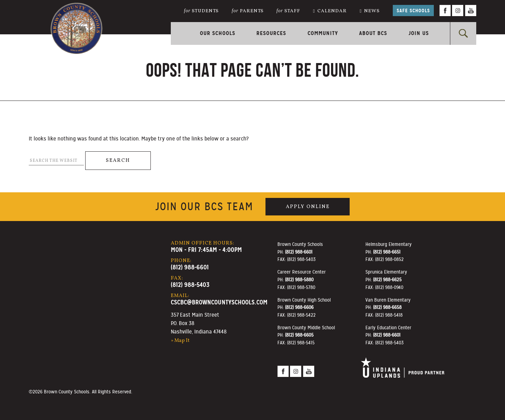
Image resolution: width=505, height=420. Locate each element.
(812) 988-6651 (387, 252)
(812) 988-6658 (387, 307)
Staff (288, 11)
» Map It (180, 340)
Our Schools (218, 33)
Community (323, 33)
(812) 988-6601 (190, 267)
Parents (248, 11)
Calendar (330, 11)
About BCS (373, 33)
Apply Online (308, 207)
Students (202, 11)
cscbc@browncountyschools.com (219, 302)
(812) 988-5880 (299, 280)
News (370, 11)
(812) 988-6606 (299, 307)
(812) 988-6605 (299, 335)
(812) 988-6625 (387, 280)
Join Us (419, 33)
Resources (271, 33)
